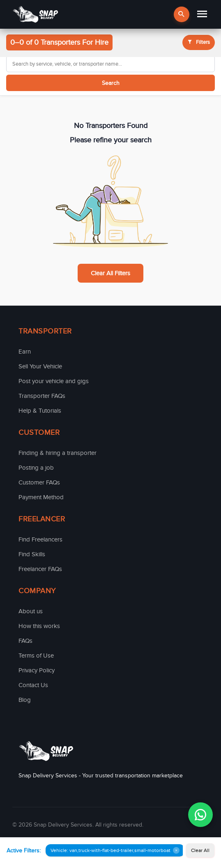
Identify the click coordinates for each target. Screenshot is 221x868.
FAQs (25, 641)
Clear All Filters (110, 273)
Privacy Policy (37, 670)
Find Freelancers (40, 539)
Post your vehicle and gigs (54, 381)
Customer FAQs (39, 482)
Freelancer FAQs (40, 569)
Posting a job (36, 468)
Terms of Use (36, 656)
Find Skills (32, 554)
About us (31, 611)
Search (111, 83)
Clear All (200, 850)
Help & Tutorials (40, 411)
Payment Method (41, 497)
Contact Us (33, 685)
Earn (25, 352)
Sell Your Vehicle (40, 366)
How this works (39, 626)
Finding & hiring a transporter (58, 453)
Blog (25, 700)
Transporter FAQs (42, 396)
